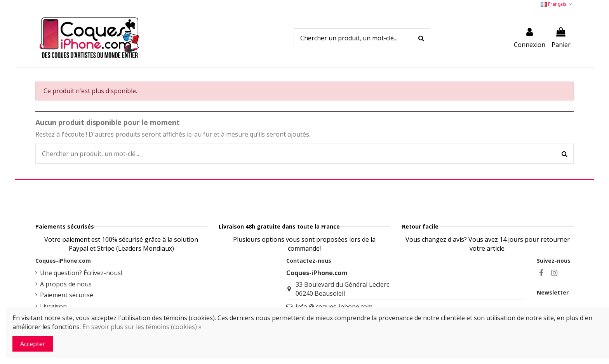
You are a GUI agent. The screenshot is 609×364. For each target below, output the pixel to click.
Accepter (33, 344)
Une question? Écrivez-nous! (81, 292)
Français (557, 4)
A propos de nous (66, 303)
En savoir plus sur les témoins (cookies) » (142, 327)
